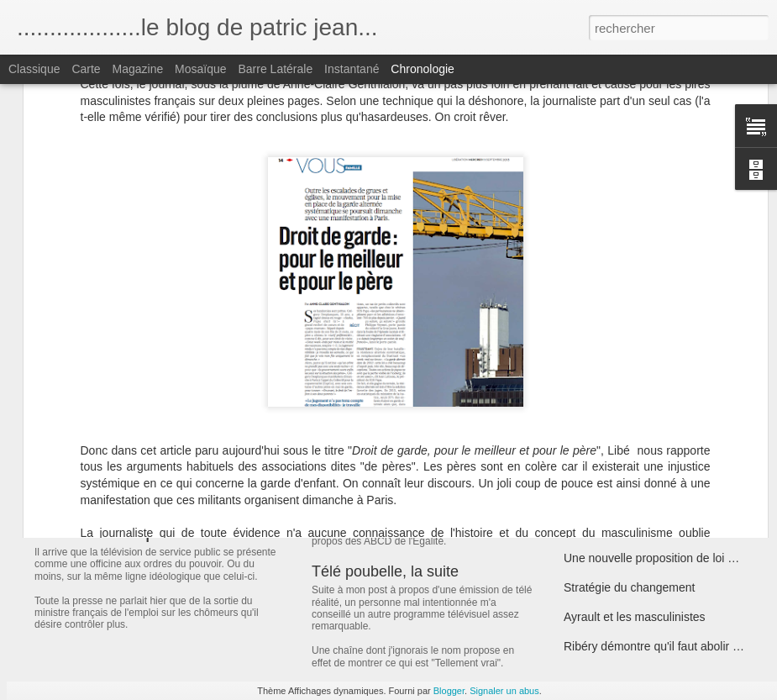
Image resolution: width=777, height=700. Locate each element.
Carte (86, 69)
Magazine (138, 69)
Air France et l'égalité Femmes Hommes (668, 382)
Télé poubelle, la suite (385, 571)
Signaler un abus (504, 691)
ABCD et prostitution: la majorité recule (665, 440)
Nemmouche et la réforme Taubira (652, 411)
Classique (34, 69)
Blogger (449, 691)
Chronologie (423, 69)
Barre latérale (275, 69)
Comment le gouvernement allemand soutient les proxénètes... (522, 389)
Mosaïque (200, 69)
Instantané (352, 69)
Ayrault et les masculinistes (635, 617)
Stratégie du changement (629, 587)
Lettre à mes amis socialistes (639, 352)
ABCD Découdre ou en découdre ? (428, 510)
